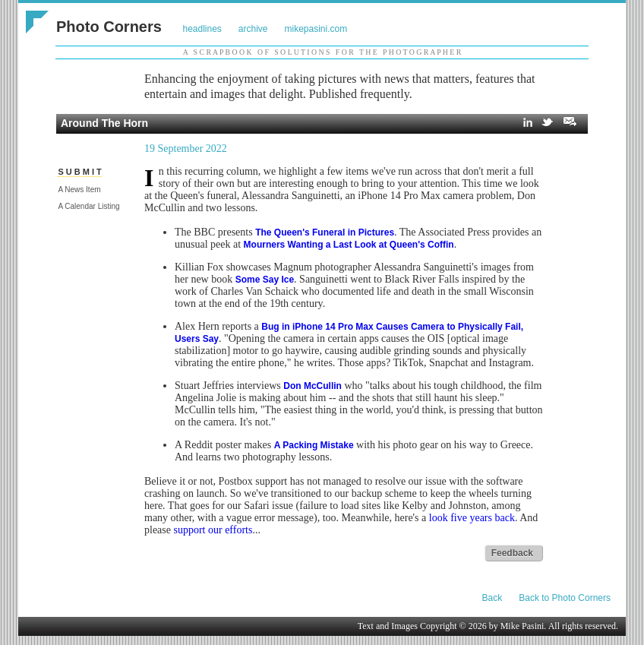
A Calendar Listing (88, 206)
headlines (202, 29)
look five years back (472, 518)
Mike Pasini (522, 626)
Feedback (512, 553)
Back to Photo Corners (565, 598)
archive (253, 29)
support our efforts (213, 530)
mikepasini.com (316, 29)
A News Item (79, 190)
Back (492, 598)
